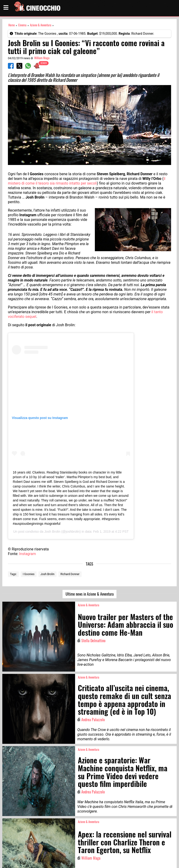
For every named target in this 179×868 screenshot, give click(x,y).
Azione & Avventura (41, 25)
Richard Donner (70, 574)
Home (12, 25)
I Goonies (29, 574)
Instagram (27, 554)
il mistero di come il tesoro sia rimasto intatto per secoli (87, 181)
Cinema (22, 25)
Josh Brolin (52, 532)
